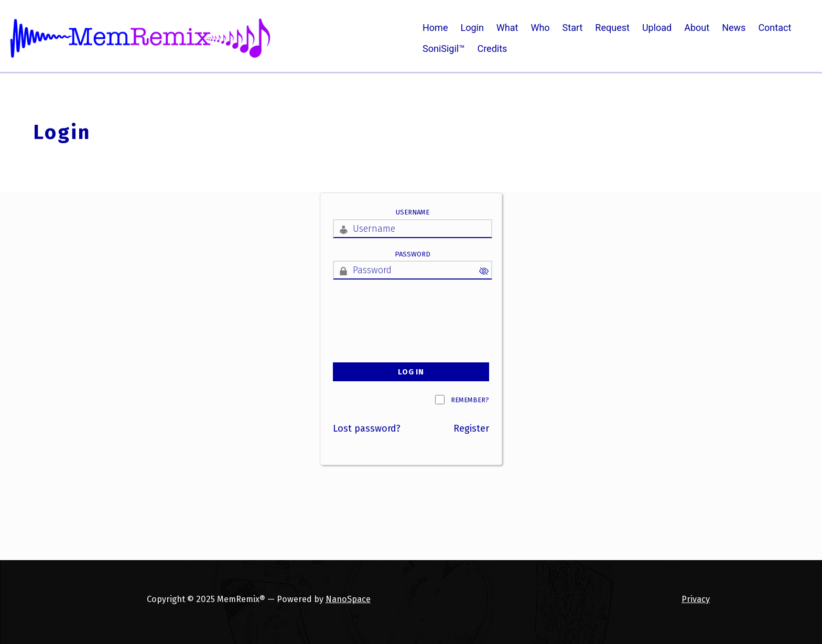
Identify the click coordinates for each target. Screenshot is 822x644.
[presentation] (413, 310)
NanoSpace (348, 599)
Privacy (696, 599)
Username (413, 212)
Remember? (470, 400)
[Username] (413, 229)
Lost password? (367, 428)
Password (413, 254)
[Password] (413, 270)
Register (471, 428)
